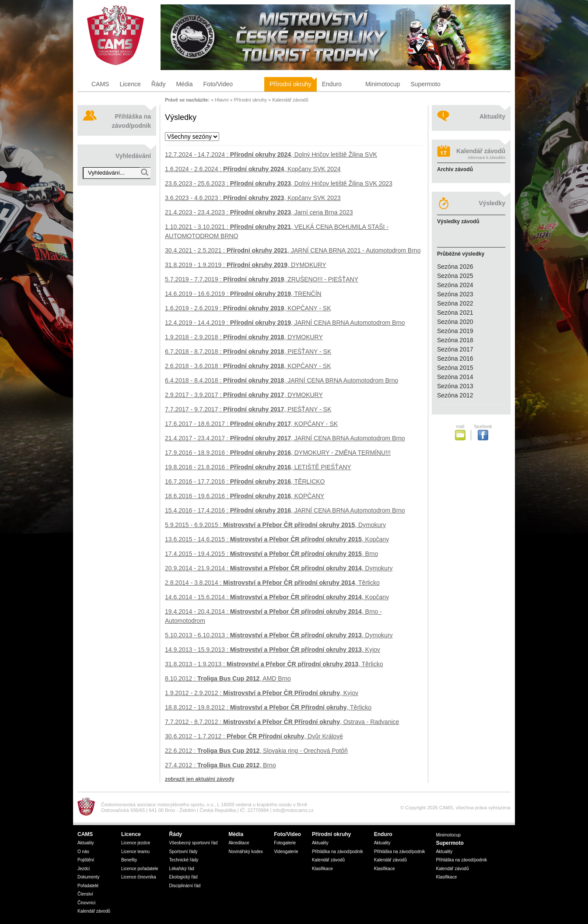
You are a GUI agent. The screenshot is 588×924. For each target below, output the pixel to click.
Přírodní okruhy (290, 84)
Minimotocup (383, 84)
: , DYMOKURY (246, 265)
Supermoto (425, 84)
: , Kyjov (273, 650)
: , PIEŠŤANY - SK (248, 351)
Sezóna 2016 (455, 358)
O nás (83, 852)
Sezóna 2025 (455, 276)
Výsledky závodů (458, 221)
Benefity (129, 860)
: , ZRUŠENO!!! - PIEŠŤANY (262, 279)
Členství (85, 894)
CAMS (100, 84)
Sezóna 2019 (455, 331)
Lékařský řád (182, 869)
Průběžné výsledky (461, 254)
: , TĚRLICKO (245, 481)
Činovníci (86, 903)
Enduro (332, 84)
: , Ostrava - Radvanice (282, 722)
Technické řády (184, 860)
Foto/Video (218, 84)
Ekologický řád (184, 877)
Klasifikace (322, 869)
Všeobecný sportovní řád (194, 843)
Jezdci (84, 869)
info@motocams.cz (293, 810)
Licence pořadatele (140, 869)
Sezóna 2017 (455, 349)
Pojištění (86, 860)
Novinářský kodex (246, 852)
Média (184, 84)
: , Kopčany (277, 539)
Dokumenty (89, 877)
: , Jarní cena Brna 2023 (259, 212)
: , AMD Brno (228, 678)
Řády (159, 84)
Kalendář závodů (290, 100)
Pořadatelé (88, 886)
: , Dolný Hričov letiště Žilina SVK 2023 (279, 183)
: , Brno (271, 554)
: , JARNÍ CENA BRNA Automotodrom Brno (285, 323)
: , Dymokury (275, 525)
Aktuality (492, 116)
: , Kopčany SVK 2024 (253, 169)
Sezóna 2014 (455, 377)
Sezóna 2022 (455, 303)
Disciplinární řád (185, 886)
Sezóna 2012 (455, 395)
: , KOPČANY (245, 496)
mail (462, 432)
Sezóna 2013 (455, 386)
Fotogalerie (285, 843)
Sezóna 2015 (455, 368)
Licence (130, 84)
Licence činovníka (139, 877)
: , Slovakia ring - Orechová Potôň (256, 751)
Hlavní (222, 100)
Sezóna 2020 (455, 322)
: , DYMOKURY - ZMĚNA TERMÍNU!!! (278, 453)
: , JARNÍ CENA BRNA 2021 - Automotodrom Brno (293, 250)
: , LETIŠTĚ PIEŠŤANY (258, 467)
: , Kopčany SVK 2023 (253, 198)
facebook (483, 432)
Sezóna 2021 (455, 313)
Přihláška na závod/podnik (131, 121)
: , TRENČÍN (243, 294)
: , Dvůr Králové (254, 736)
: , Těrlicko (272, 583)
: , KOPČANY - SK (248, 308)
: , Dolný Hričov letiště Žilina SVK (271, 155)
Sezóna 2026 (455, 267)
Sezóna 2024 (455, 285)
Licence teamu (135, 852)
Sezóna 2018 (455, 340)
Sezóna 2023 (455, 294)
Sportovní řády (184, 852)
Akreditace (239, 843)
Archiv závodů (455, 169)
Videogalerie (286, 852)
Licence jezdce (136, 843)
